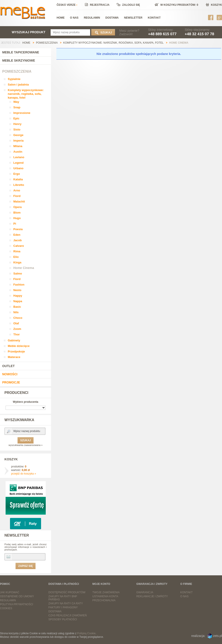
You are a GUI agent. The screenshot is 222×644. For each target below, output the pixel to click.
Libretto (19, 185)
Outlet (8, 366)
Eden (17, 235)
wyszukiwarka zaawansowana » (25, 445)
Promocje (11, 382)
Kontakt (186, 592)
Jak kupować (10, 592)
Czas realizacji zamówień (68, 615)
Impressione (22, 113)
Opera (18, 207)
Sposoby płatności (63, 619)
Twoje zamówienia (106, 592)
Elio (16, 257)
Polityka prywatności (17, 604)
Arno (17, 190)
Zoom (17, 329)
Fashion (19, 285)
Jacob (18, 240)
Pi (15, 224)
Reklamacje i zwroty (152, 596)
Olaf (16, 323)
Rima (17, 251)
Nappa (18, 301)
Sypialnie (14, 79)
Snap (17, 107)
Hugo (17, 218)
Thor (17, 334)
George (18, 135)
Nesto (17, 290)
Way (16, 102)
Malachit (19, 201)
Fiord (17, 196)
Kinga (17, 262)
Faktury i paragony (63, 607)
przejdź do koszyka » (24, 474)
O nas (184, 596)
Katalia (18, 179)
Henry (17, 124)
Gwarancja (145, 592)
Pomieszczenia (17, 71)
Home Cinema (24, 268)
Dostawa (55, 611)
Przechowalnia (104, 600)
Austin (18, 152)
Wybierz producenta (26, 402)
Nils (16, 312)
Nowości (10, 374)
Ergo (17, 174)
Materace (14, 357)
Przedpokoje (16, 351)
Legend (18, 163)
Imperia (18, 141)
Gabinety (14, 340)
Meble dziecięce (19, 346)
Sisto (17, 129)
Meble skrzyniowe (19, 60)
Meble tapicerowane (21, 52)
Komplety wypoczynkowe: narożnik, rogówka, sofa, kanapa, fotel (26, 94)
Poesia (18, 229)
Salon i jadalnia (18, 85)
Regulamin (8, 600)
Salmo (18, 273)
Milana (18, 146)
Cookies (6, 608)
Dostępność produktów (67, 592)
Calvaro (19, 246)
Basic (17, 307)
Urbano (18, 168)
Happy (18, 296)
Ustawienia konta (105, 596)
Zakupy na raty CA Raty (66, 603)
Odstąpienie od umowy (17, 596)
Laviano (19, 157)
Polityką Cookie (86, 633)
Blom (17, 213)
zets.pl (218, 636)
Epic (16, 118)
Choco (18, 318)
